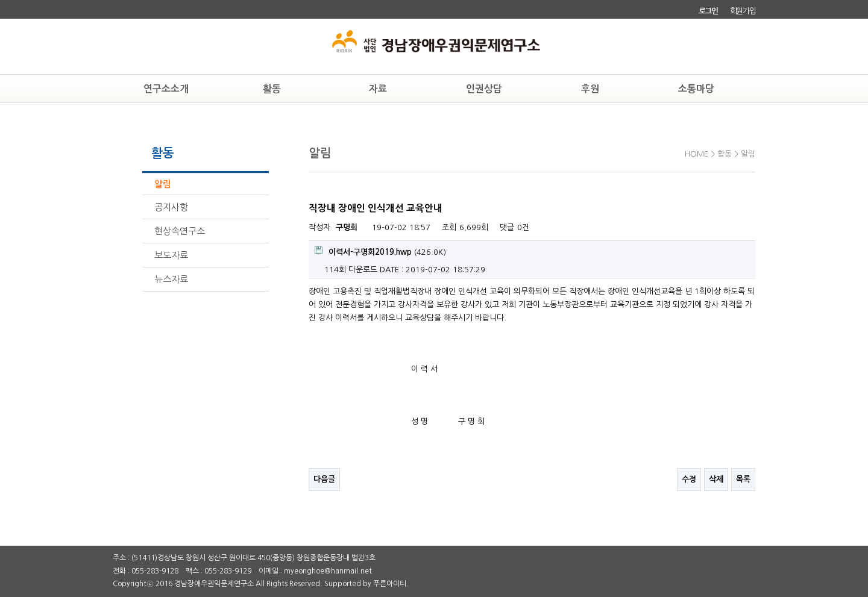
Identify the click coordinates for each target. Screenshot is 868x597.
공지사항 (171, 207)
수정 (689, 479)
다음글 (324, 479)
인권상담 (484, 89)
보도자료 (171, 255)
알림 (163, 184)
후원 (590, 89)
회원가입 (743, 11)
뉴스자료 (171, 279)
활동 (272, 89)
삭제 (716, 479)
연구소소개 (166, 89)
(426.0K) (380, 251)
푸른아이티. (391, 584)
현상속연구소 (180, 231)
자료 (378, 89)
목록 (743, 479)
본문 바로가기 (0, 0)
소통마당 (696, 89)
